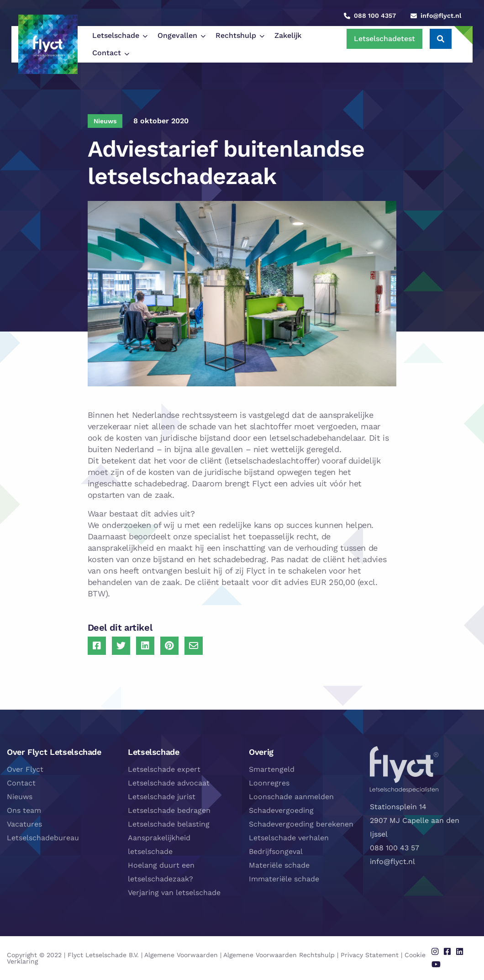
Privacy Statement (370, 955)
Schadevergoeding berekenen (301, 824)
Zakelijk (288, 35)
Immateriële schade (284, 879)
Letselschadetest (384, 39)
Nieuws (20, 797)
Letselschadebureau (43, 838)
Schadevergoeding (281, 810)
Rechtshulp (236, 35)
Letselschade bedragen (169, 810)
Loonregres (269, 783)
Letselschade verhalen (289, 838)
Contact (107, 53)
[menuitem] (118, 36)
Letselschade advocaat (169, 783)
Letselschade (116, 35)
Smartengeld (272, 769)
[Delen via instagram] (435, 952)
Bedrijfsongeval (276, 851)
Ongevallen (177, 35)
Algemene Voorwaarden (181, 955)
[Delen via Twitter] (121, 646)
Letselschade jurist (162, 797)
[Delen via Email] (194, 646)
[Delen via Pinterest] (169, 646)
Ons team (24, 810)
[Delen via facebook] (447, 952)
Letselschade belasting (169, 824)
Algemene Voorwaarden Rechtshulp (279, 955)
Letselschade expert (164, 769)
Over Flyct (25, 769)
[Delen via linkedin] (460, 952)
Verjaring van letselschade (174, 893)
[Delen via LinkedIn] (145, 646)
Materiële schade (279, 865)
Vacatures (24, 824)
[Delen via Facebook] (97, 646)
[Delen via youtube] (436, 964)
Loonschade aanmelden (291, 797)
